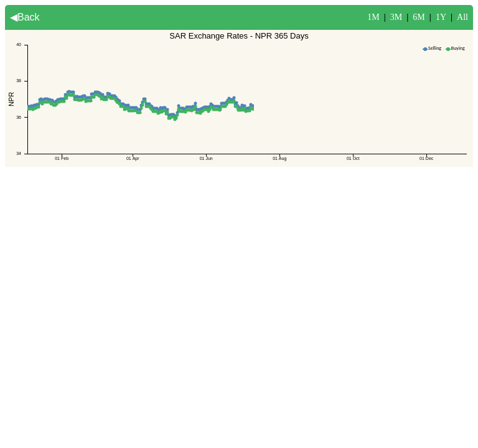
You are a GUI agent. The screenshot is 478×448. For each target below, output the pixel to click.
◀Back (25, 17)
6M (419, 17)
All (462, 17)
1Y (441, 17)
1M (373, 17)
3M (396, 17)
